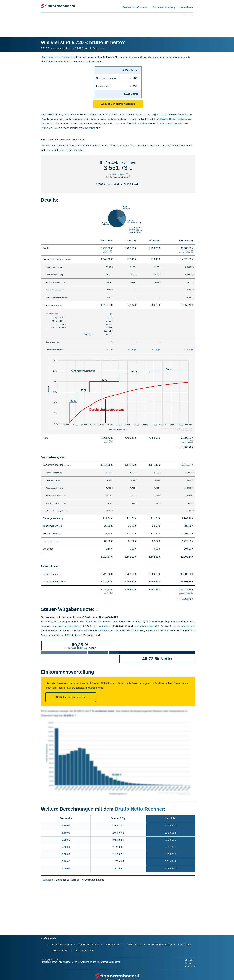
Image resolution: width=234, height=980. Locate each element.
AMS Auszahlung (60, 951)
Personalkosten (186, 626)
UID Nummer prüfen (84, 951)
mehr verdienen (141, 124)
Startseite (48, 880)
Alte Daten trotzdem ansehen (71, 697)
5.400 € (66, 826)
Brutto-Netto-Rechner (135, 7)
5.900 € (66, 861)
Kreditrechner (185, 945)
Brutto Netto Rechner (139, 809)
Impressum (190, 966)
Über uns (189, 960)
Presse (188, 963)
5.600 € (66, 840)
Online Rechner (134, 945)
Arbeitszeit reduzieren (174, 124)
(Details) (67, 259)
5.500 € (66, 833)
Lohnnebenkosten (144, 626)
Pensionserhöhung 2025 (160, 945)
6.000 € (66, 869)
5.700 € (66, 847)
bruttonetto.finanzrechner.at (87, 688)
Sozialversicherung (164, 7)
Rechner (90, 128)
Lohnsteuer (186, 7)
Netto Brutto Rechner (89, 945)
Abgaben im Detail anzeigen (118, 104)
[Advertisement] (117, 23)
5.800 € (66, 854)
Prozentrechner (113, 945)
